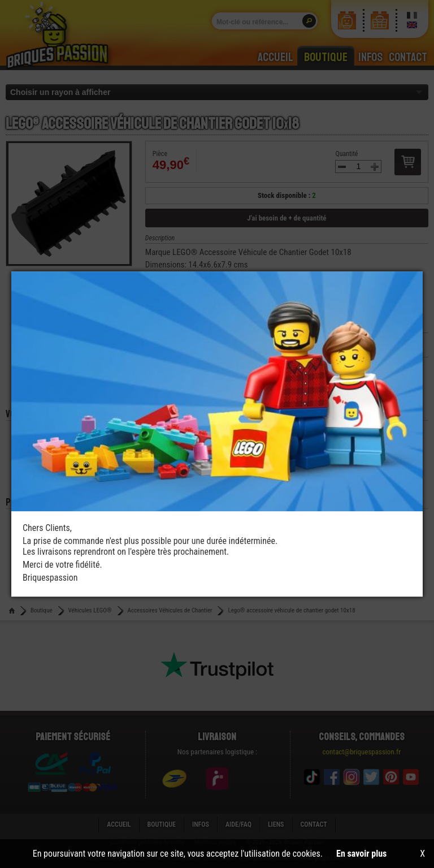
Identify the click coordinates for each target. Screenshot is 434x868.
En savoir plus (361, 854)
